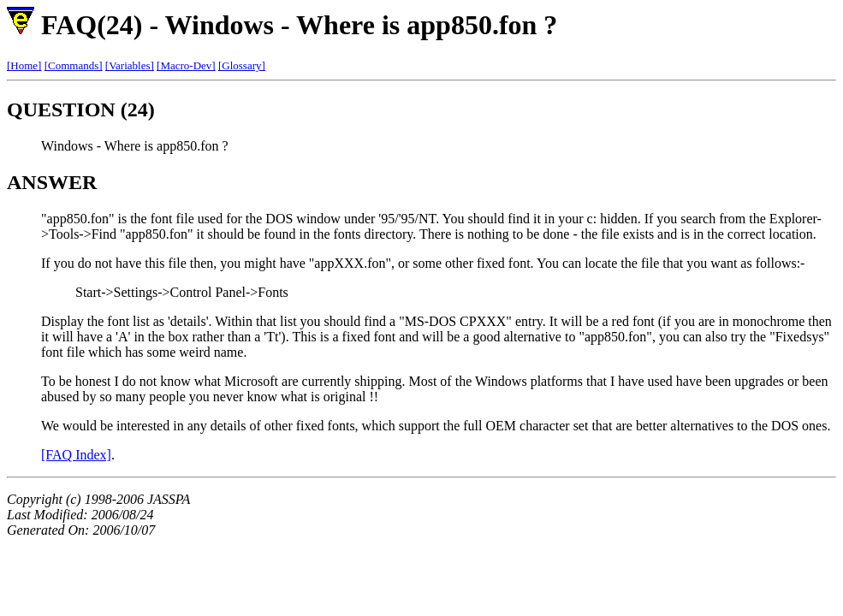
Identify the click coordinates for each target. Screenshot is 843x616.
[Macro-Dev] (186, 65)
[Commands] (74, 65)
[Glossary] (242, 65)
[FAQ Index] (76, 455)
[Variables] (130, 65)
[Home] (24, 65)
